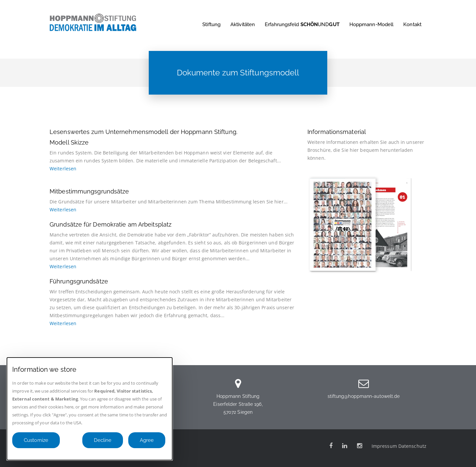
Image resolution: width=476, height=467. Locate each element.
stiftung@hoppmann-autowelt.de (364, 396)
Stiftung (211, 24)
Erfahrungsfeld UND (302, 24)
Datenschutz (412, 446)
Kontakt (412, 24)
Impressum (384, 446)
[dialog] (90, 409)
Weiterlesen (63, 169)
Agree (147, 440)
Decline (103, 440)
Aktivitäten (243, 24)
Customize (36, 440)
